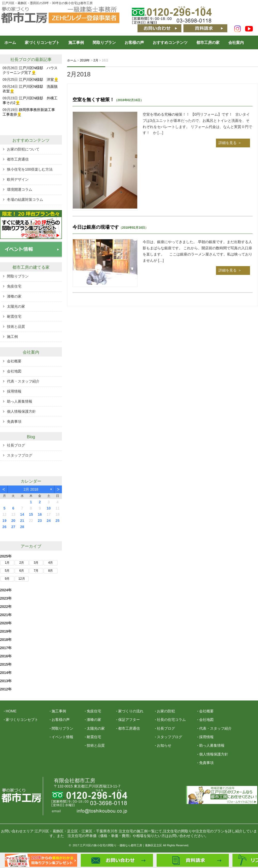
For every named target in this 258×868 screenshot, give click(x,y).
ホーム (10, 42)
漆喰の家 (14, 296)
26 (4, 527)
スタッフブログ (20, 455)
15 (31, 514)
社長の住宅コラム (171, 720)
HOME (11, 711)
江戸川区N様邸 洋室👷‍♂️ (39, 79)
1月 (7, 563)
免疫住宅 (14, 286)
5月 (7, 571)
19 (4, 521)
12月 (22, 579)
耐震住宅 (14, 316)
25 (58, 521)
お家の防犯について (23, 149)
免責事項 (14, 421)
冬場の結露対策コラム (25, 200)
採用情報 (14, 391)
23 (40, 521)
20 (13, 521)
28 (22, 527)
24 (49, 521)
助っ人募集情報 (20, 401)
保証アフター (129, 720)
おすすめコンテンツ (170, 42)
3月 (36, 563)
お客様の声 (134, 42)
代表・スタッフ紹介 (23, 381)
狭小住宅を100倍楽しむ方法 (30, 169)
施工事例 (76, 42)
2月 (22, 563)
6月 (22, 571)
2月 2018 (31, 489)
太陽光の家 (16, 306)
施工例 (12, 337)
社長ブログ (21, 59)
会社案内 (236, 42)
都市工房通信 (18, 159)
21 (22, 521)
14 (22, 514)
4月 (51, 563)
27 (13, 527)
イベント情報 (62, 737)
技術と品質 (16, 327)
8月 (51, 571)
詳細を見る (228, 143)
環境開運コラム (20, 189)
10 (49, 508)
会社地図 (14, 371)
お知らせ (164, 745)
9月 (7, 579)
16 (40, 514)
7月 (36, 571)
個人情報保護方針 (21, 411)
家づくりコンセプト (42, 42)
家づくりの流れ (131, 711)
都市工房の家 (208, 42)
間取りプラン (104, 42)
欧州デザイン (18, 179)
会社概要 (14, 361)
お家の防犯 (166, 711)
